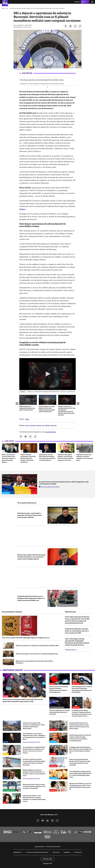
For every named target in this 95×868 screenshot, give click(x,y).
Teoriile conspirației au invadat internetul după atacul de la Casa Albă (60, 712)
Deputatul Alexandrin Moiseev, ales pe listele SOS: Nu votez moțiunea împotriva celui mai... (65, 457)
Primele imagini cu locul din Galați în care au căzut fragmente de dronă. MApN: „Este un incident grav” (47, 409)
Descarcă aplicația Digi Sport (50, 487)
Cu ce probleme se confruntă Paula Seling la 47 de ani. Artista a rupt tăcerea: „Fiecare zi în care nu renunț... (34, 750)
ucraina (39, 425)
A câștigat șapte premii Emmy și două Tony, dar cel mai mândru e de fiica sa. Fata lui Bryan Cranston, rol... (81, 750)
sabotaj (47, 425)
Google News (51, 432)
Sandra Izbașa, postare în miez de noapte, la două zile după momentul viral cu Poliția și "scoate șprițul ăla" (80, 738)
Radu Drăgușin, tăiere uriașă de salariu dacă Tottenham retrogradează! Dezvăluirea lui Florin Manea (82, 689)
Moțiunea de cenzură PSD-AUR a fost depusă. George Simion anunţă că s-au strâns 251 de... (47, 457)
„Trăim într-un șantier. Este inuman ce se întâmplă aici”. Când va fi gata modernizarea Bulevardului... (34, 726)
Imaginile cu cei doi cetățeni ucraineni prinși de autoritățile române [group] (42, 84)
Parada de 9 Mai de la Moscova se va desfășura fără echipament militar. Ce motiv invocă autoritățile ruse (31, 598)
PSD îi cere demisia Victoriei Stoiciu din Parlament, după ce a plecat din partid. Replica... (9, 458)
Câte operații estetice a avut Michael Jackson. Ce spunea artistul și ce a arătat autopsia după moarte (34, 798)
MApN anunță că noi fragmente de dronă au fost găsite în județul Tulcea (27, 408)
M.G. (27, 419)
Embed (23, 391)
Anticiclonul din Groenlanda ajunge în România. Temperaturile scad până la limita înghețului (59, 689)
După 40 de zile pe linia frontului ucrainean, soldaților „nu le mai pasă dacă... (85, 457)
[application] (47, 374)
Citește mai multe (70, 650)
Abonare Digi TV (18, 852)
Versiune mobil (48, 859)
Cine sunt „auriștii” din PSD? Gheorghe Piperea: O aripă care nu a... (26, 638)
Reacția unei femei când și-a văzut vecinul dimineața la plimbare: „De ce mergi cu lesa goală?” (34, 786)
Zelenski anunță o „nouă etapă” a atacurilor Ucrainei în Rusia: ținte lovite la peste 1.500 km (29, 515)
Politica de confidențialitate (53, 847)
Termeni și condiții (39, 847)
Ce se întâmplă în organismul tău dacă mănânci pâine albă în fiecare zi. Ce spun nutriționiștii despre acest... (80, 774)
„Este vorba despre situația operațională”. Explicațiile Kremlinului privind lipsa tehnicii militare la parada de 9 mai (77, 642)
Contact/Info (78, 852)
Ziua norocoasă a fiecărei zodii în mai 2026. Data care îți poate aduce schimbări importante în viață (23, 700)
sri (43, 425)
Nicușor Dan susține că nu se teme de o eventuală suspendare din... (37, 654)
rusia (27, 425)
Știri (7, 8)
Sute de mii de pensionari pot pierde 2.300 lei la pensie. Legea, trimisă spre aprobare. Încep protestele (80, 762)
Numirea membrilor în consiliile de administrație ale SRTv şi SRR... (38, 645)
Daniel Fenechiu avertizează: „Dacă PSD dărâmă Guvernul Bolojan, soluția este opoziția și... (28, 458)
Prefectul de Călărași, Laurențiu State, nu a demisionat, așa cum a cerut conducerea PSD (77, 631)
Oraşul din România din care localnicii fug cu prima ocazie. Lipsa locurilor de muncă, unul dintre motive (79, 726)
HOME (3, 8)
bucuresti (33, 425)
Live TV (84, 2)
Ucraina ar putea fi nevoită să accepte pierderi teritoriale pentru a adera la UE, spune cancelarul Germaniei (34, 762)
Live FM (77, 2)
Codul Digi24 (56, 852)
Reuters (22, 209)
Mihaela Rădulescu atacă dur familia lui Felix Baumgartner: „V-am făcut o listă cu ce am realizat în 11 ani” (34, 773)
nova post (53, 425)
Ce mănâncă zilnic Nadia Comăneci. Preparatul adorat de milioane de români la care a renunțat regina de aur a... (82, 713)
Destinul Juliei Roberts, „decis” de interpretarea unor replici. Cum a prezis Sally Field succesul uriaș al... (80, 786)
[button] (47, 77)
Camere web (67, 852)
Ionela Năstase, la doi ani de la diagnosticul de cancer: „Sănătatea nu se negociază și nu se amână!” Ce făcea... (34, 736)
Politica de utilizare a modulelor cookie (37, 852)
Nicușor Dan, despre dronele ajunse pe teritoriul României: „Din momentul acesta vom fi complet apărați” (31, 557)
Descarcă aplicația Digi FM (31, 742)
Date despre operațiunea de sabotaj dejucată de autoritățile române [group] (42, 80)
